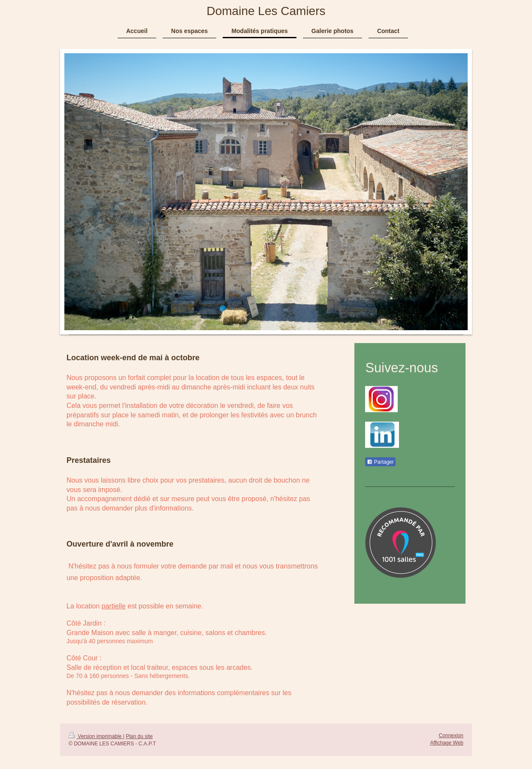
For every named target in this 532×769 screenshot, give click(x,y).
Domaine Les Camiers (266, 11)
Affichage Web (447, 743)
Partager (380, 462)
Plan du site (139, 736)
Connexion (451, 736)
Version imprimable (96, 736)
